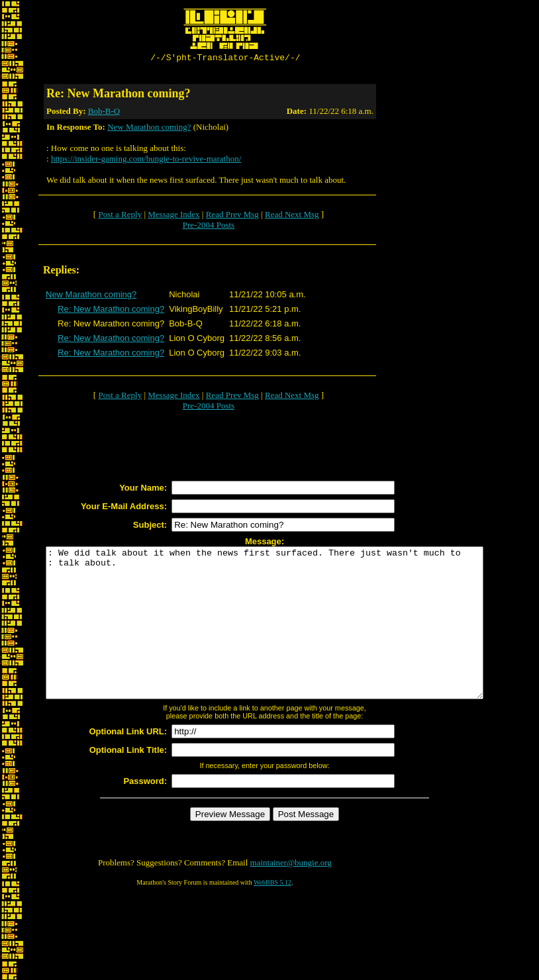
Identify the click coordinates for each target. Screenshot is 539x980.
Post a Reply (120, 216)
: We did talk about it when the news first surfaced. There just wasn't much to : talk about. (291, 640)
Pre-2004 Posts (209, 227)
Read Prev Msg (232, 216)
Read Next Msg (292, 216)
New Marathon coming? (149, 129)
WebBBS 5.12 (272, 914)
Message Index (173, 216)
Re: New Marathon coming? (111, 311)
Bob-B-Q (104, 113)
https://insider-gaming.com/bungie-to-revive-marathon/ (146, 161)
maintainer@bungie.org (291, 894)
